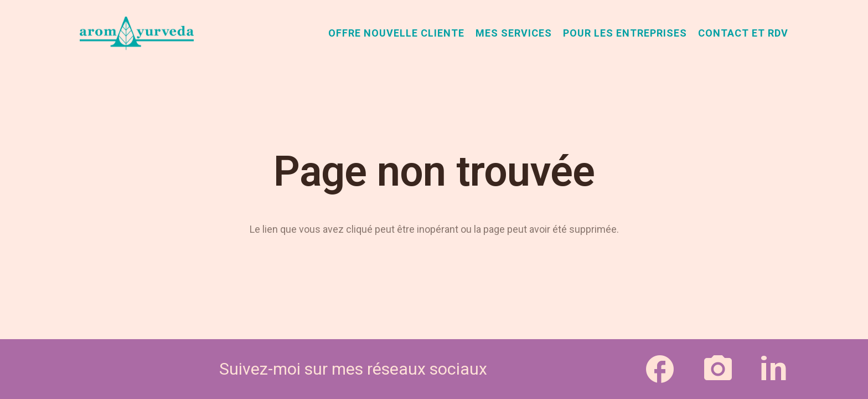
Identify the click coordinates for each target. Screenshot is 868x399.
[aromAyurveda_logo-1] (137, 33)
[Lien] (660, 369)
